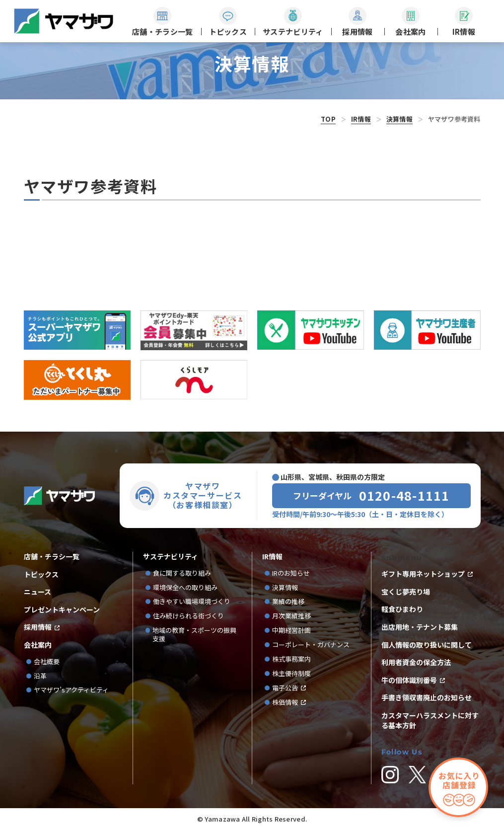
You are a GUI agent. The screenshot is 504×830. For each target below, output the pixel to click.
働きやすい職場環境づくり (192, 602)
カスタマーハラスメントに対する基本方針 (430, 720)
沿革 (40, 676)
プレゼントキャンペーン (62, 610)
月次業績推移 (291, 616)
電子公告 (285, 688)
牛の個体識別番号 (409, 680)
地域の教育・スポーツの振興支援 (194, 635)
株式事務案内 (291, 659)
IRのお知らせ (291, 573)
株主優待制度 (291, 674)
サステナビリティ (171, 557)
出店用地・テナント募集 (420, 627)
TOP (328, 119)
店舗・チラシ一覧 (52, 557)
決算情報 (399, 119)
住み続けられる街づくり (188, 616)
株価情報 (285, 703)
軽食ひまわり (402, 609)
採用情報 (38, 627)
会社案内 (38, 645)
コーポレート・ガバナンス (314, 645)
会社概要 (47, 662)
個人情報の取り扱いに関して (427, 645)
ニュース (37, 592)
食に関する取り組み (182, 573)
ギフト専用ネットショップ (423, 574)
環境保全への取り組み (185, 588)
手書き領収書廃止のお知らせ (427, 698)
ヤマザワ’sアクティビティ (71, 690)
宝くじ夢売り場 (409, 592)
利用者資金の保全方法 (416, 662)
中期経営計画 (295, 631)
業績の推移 (291, 602)
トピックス (41, 574)
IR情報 (361, 119)
